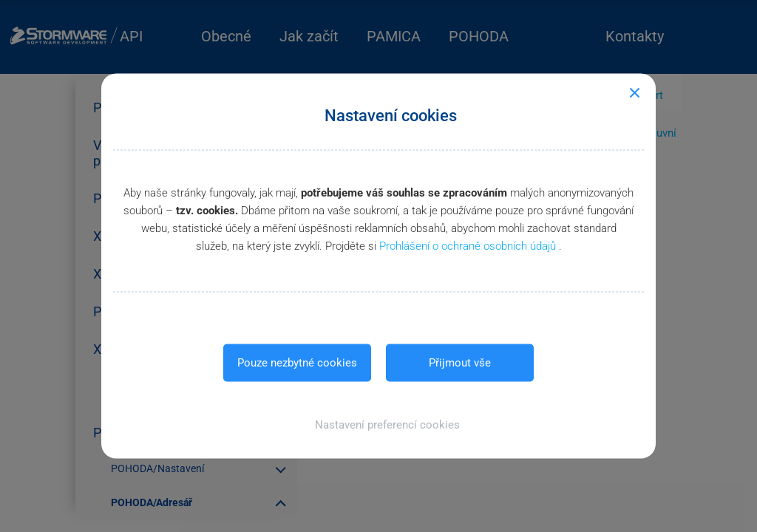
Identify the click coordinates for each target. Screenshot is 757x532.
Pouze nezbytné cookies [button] (297, 363)
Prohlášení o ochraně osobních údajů (469, 246)
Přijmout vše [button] (460, 363)
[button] (379, 425)
